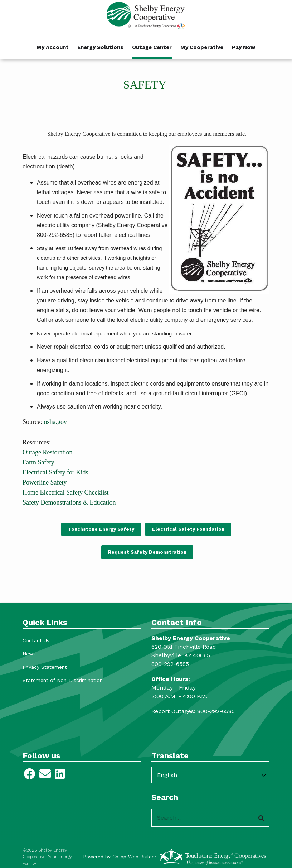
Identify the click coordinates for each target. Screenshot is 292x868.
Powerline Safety (45, 482)
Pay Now (244, 47)
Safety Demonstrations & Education (69, 502)
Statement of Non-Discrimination (63, 680)
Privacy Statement (45, 667)
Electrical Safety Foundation (188, 529)
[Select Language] (210, 775)
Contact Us (36, 640)
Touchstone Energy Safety (101, 529)
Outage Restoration (47, 452)
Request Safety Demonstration (147, 552)
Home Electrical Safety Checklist (65, 492)
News (29, 654)
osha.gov (55, 422)
